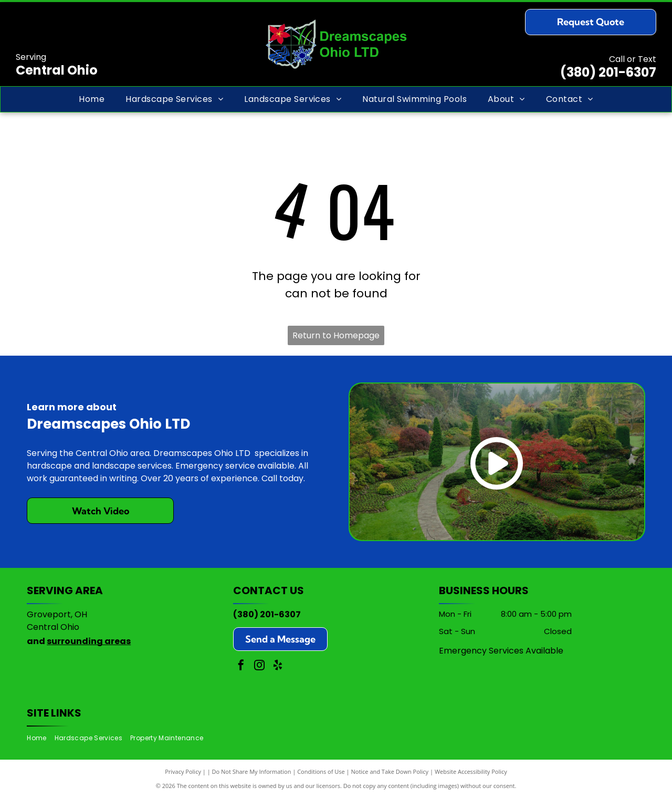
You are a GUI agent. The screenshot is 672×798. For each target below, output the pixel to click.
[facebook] (241, 666)
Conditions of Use (321, 771)
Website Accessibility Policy (471, 771)
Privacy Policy (183, 771)
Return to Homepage (336, 335)
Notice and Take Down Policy (390, 771)
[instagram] (259, 666)
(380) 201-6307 (608, 72)
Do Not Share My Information (252, 771)
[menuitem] (92, 99)
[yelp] (278, 666)
